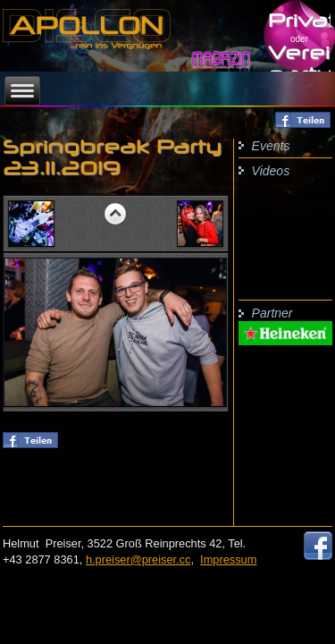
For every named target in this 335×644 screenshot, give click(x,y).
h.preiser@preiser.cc (138, 559)
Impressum (228, 559)
